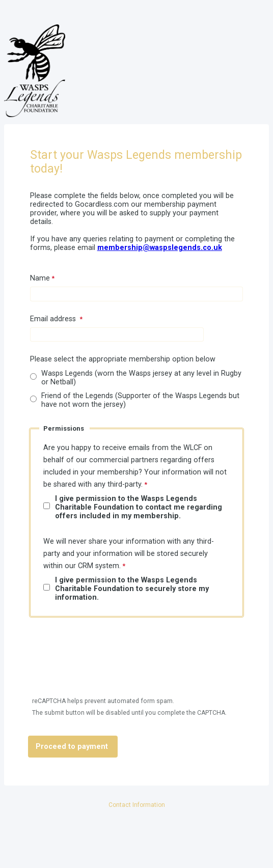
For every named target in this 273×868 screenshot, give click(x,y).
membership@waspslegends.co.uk (160, 248)
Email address (54, 319)
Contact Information (137, 805)
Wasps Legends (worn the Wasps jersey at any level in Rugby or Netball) (141, 378)
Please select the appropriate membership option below (123, 359)
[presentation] (106, 663)
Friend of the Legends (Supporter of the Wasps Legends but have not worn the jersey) (140, 400)
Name (40, 278)
